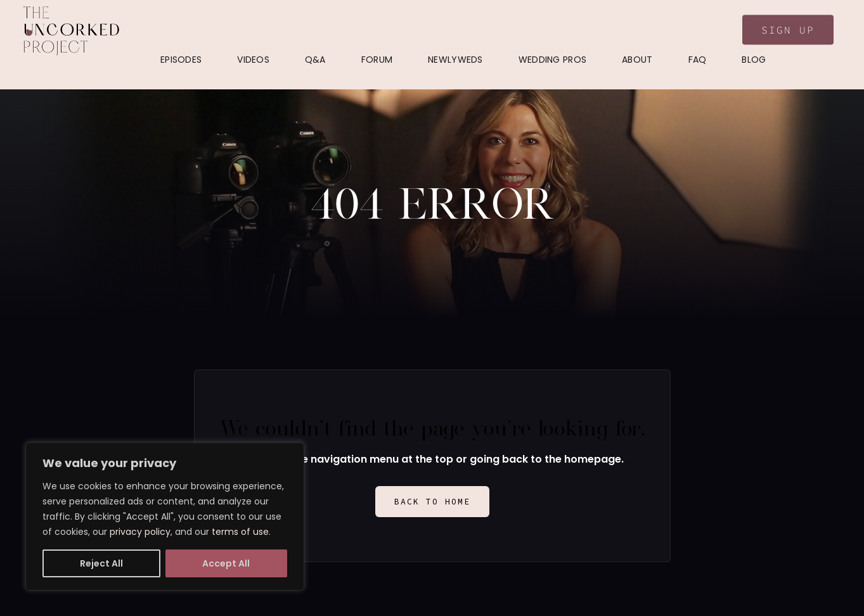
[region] (165, 517)
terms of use (240, 532)
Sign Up (788, 30)
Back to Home (432, 502)
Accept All (226, 563)
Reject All (101, 563)
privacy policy (140, 532)
